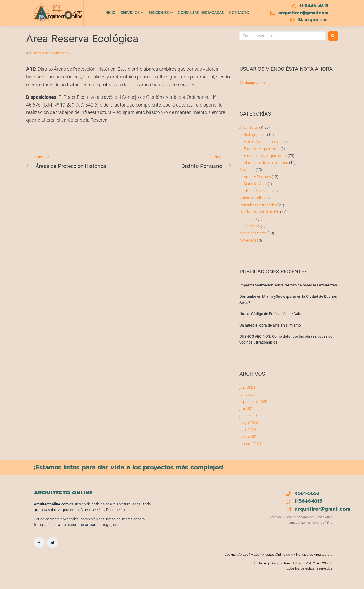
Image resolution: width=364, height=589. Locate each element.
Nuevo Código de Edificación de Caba (271, 314)
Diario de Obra (255, 184)
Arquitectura (250, 127)
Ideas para (248, 219)
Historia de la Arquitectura (265, 156)
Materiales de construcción (266, 163)
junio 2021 (248, 394)
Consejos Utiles (252, 198)
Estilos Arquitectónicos (263, 142)
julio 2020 (247, 409)
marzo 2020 (249, 437)
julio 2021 (247, 387)
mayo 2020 (249, 423)
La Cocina (252, 226)
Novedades (249, 240)
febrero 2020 (250, 444)
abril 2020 (248, 430)
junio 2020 (248, 415)
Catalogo (247, 170)
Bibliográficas (255, 135)
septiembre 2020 (253, 402)
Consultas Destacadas (258, 205)
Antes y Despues (257, 177)
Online (255, 83)
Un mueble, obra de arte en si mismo (270, 325)
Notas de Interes (253, 233)
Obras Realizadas (258, 191)
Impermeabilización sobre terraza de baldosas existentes (288, 285)
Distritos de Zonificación (50, 53)
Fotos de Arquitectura (262, 149)
